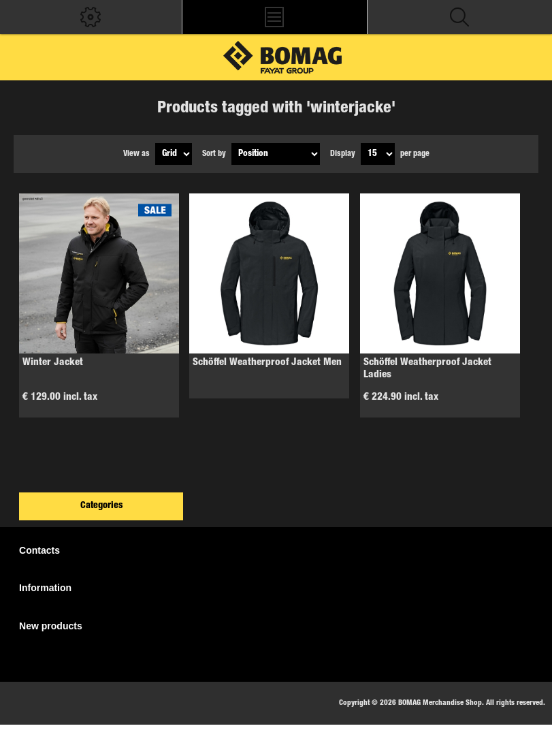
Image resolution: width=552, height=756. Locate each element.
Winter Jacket (53, 363)
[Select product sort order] (276, 154)
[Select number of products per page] (378, 154)
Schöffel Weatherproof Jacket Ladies (427, 369)
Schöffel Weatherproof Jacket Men (267, 363)
